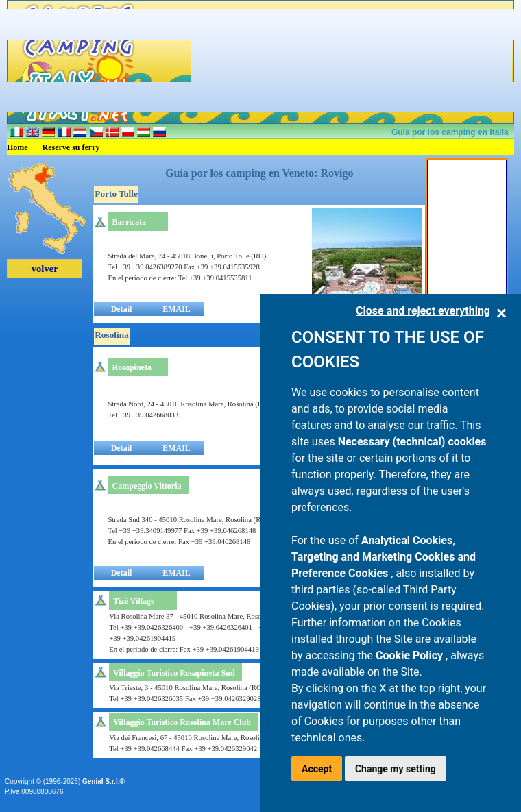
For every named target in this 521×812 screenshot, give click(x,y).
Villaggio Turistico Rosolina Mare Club (182, 722)
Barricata (129, 222)
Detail (122, 309)
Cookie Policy (411, 655)
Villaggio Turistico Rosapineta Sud (174, 673)
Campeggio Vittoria (147, 486)
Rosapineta (132, 367)
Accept (317, 769)
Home (17, 147)
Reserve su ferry (71, 147)
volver (45, 269)
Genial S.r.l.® (104, 782)
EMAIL (177, 309)
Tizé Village (134, 601)
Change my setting (396, 769)
